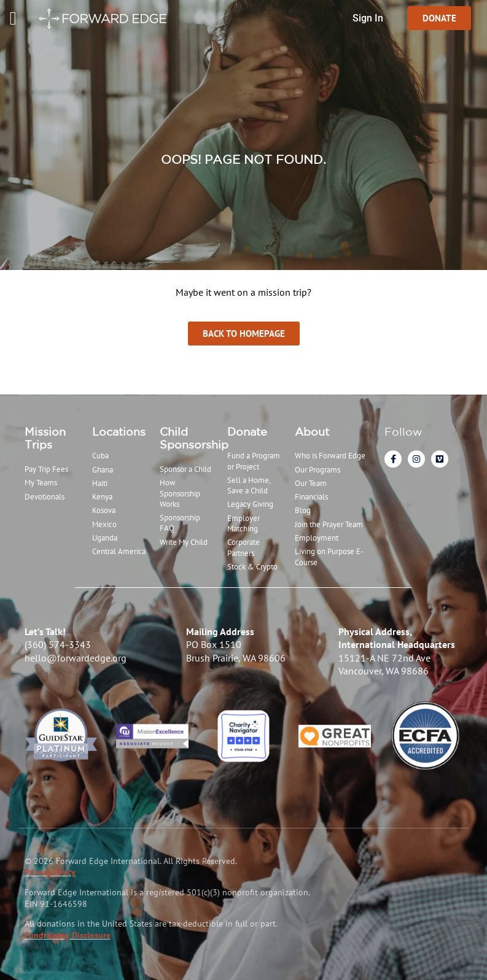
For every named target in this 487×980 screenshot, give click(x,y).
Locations (119, 431)
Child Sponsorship (194, 438)
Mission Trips (45, 438)
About (312, 431)
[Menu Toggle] (13, 18)
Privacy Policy (50, 872)
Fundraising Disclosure (68, 935)
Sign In (368, 18)
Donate (247, 431)
